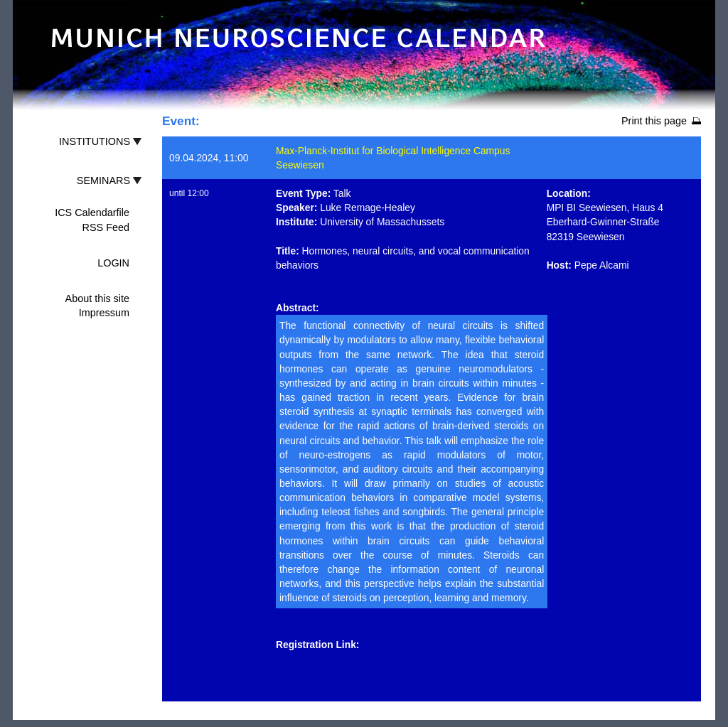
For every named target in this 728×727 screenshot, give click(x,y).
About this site (97, 298)
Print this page (654, 121)
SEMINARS (103, 181)
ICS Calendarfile (92, 212)
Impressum (104, 313)
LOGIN (113, 263)
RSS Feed (106, 227)
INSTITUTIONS (95, 141)
